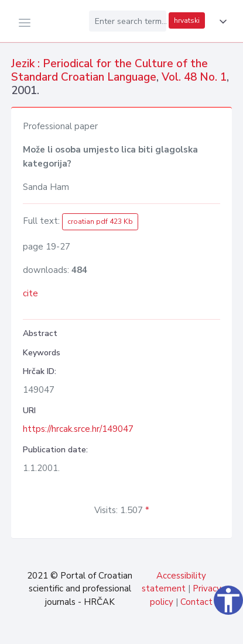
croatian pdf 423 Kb (100, 221)
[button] (221, 22)
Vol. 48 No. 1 (194, 77)
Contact (196, 602)
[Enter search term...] (128, 21)
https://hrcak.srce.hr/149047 (78, 429)
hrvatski (187, 20)
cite (30, 293)
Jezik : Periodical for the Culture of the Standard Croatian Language (109, 70)
